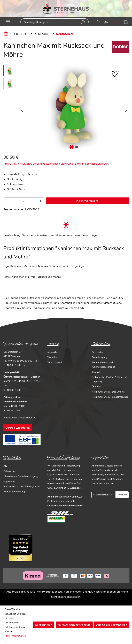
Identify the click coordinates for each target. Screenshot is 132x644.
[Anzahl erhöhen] (41, 201)
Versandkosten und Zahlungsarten (22, 486)
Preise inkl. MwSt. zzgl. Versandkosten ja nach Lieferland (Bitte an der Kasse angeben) (56, 164)
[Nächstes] (126, 108)
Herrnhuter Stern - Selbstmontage (110, 397)
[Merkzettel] (99, 22)
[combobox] (49, 22)
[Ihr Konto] (106, 22)
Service (53, 344)
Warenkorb (53, 357)
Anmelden (53, 352)
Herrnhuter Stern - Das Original (108, 392)
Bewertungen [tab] (90, 235)
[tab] (12, 236)
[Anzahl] (24, 201)
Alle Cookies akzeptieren (112, 625)
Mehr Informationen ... (15, 638)
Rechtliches (12, 458)
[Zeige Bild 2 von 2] (77, 147)
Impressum (9, 481)
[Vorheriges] (22, 108)
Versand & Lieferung (64, 458)
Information (101, 344)
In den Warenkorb (87, 201)
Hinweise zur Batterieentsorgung (21, 476)
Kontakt (96, 372)
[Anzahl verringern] (7, 201)
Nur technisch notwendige (74, 625)
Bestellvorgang (99, 357)
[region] (66, 108)
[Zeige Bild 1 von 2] (72, 147)
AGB (6, 466)
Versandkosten (73, 592)
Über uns (96, 387)
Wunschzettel (55, 362)
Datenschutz (10, 471)
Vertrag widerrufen (18, 428)
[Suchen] (83, 22)
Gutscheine (97, 352)
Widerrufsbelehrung (14, 492)
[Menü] (8, 22)
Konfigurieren (44, 625)
